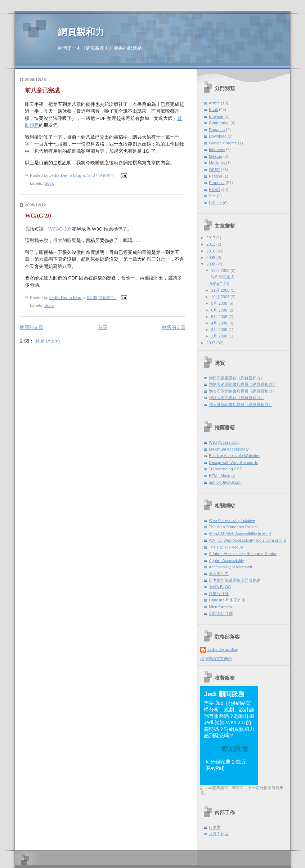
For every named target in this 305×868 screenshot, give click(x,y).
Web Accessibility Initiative (232, 520)
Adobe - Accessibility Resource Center (243, 554)
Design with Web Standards (233, 462)
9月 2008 (220, 303)
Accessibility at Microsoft (230, 567)
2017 (211, 238)
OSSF (214, 170)
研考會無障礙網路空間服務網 (235, 580)
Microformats (220, 607)
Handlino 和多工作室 (227, 600)
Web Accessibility (224, 442)
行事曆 (215, 827)
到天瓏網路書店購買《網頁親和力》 (241, 404)
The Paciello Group (226, 547)
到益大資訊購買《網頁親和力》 (237, 398)
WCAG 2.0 (38, 216)
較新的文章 (32, 327)
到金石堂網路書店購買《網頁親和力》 (243, 391)
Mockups (217, 163)
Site (212, 196)
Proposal (217, 183)
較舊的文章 (174, 327)
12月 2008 (221, 270)
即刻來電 (235, 749)
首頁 (103, 327)
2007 (211, 343)
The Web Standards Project (233, 527)
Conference (219, 123)
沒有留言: (107, 175)
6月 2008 (220, 310)
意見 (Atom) (48, 341)
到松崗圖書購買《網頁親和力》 (237, 378)
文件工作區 (219, 834)
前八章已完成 (42, 91)
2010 (211, 251)
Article (214, 103)
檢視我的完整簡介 (216, 659)
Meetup (216, 156)
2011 (211, 244)
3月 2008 (220, 330)
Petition (216, 176)
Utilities (215, 203)
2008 (211, 264)
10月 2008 (221, 297)
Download (218, 136)
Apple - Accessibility (226, 560)
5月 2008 (220, 317)
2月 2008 (220, 336)
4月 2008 (220, 323)
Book (49, 183)
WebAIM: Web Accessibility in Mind (240, 534)
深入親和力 (219, 573)
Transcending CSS (225, 469)
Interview (217, 149)
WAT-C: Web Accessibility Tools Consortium (247, 540)
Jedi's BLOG (220, 587)
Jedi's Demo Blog (223, 649)
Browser (216, 116)
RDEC (214, 189)
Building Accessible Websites (235, 456)
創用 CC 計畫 (221, 613)
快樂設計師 (219, 594)
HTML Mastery (222, 476)
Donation (217, 130)
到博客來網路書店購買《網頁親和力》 (243, 384)
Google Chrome (223, 143)
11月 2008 (221, 290)
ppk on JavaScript (225, 482)
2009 (211, 258)
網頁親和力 (81, 32)
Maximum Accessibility (229, 449)
